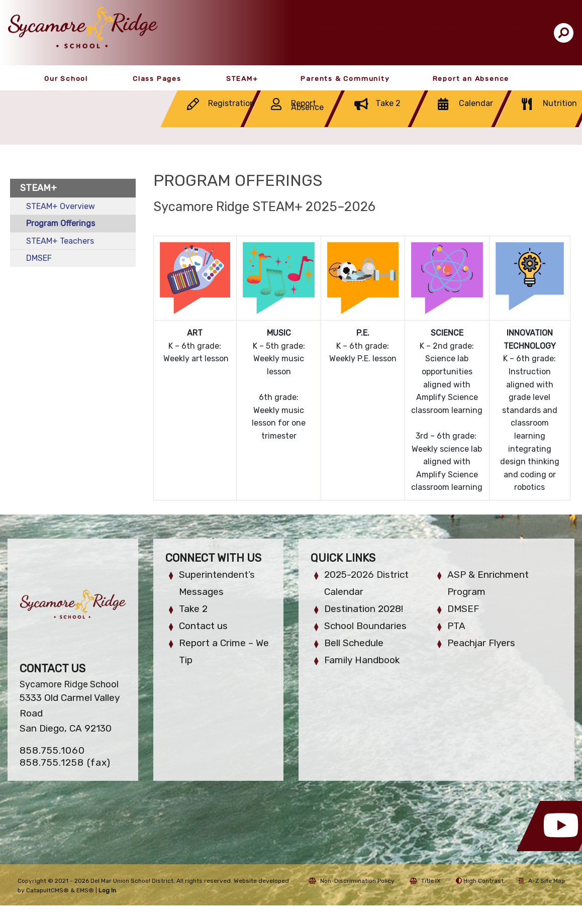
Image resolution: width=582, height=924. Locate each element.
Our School (66, 78)
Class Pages (157, 78)
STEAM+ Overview (61, 206)
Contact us (203, 626)
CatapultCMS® (47, 890)
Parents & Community (345, 78)
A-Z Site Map (542, 881)
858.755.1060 (52, 750)
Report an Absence (471, 78)
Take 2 (193, 609)
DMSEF (39, 258)
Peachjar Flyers (481, 643)
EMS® (85, 890)
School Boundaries (365, 626)
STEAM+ (242, 78)
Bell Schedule (354, 643)
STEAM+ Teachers (60, 241)
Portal (387, 33)
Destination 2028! (364, 609)
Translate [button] (515, 33)
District (323, 33)
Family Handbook (362, 660)
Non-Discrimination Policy (352, 881)
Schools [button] (449, 33)
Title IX (425, 881)
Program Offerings (61, 223)
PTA (456, 626)
